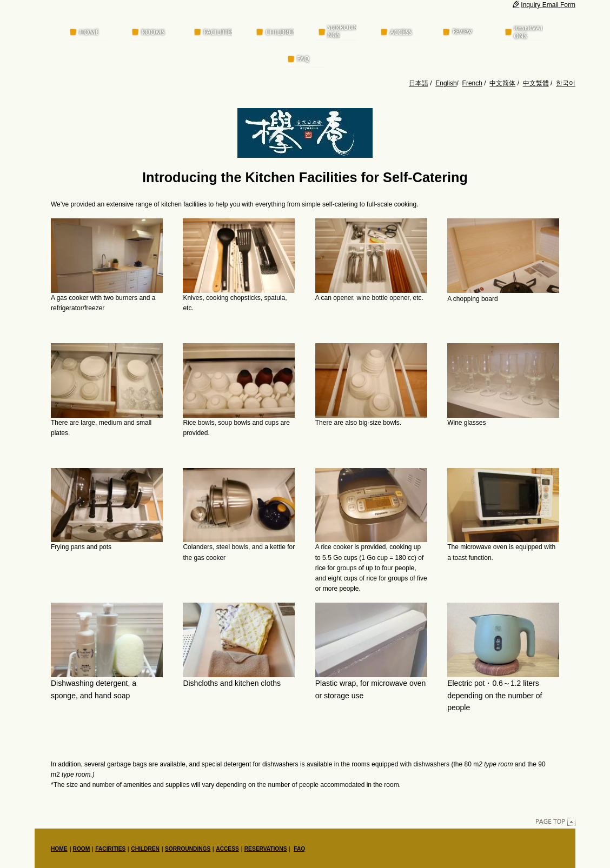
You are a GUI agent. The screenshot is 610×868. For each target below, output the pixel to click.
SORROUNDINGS (188, 849)
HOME (59, 849)
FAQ (299, 849)
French (472, 83)
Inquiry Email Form (544, 5)
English (446, 83)
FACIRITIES (110, 849)
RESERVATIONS (266, 849)
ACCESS (227, 849)
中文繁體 (536, 83)
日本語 (419, 83)
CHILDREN (145, 849)
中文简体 (502, 83)
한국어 (566, 83)
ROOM (82, 849)
